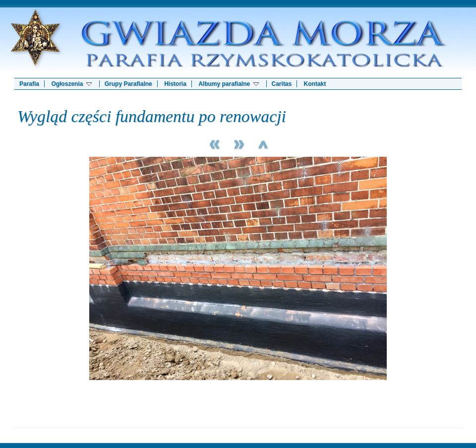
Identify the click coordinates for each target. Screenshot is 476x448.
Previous (213, 143)
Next (238, 143)
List (263, 143)
